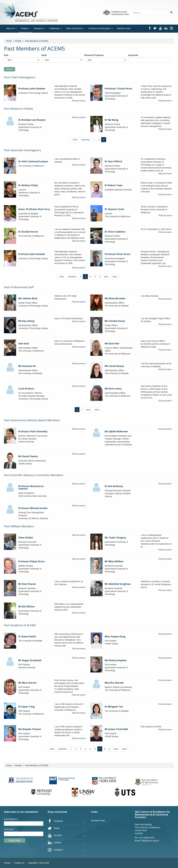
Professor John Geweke (32, 89)
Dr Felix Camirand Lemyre (33, 161)
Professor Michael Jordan (33, 508)
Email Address (11, 819)
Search (10, 69)
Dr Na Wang (112, 120)
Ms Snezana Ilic (27, 366)
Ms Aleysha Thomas (30, 729)
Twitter (54, 828)
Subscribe (15, 840)
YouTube (55, 836)
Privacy (7, 863)
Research (39, 28)
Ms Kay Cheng (26, 321)
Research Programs (94, 55)
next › (107, 277)
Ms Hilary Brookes (115, 298)
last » (115, 277)
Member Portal (124, 28)
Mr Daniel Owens (28, 456)
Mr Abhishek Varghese (118, 584)
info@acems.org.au (150, 841)
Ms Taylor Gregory (115, 538)
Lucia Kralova (26, 389)
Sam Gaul (24, 344)
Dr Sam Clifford (113, 161)
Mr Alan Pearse (27, 584)
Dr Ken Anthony (114, 486)
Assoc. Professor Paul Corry (34, 209)
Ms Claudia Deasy (115, 321)
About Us (11, 28)
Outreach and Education (101, 28)
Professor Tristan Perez (118, 89)
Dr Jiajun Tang (26, 707)
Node (44, 55)
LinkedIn (55, 843)
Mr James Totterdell (116, 729)
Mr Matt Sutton (27, 683)
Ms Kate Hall (112, 344)
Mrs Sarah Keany (114, 366)
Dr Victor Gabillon (115, 232)
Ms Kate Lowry (113, 389)
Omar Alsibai (26, 538)
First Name (9, 829)
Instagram (55, 850)
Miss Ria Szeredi (114, 683)
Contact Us (19, 863)
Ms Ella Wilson (26, 607)
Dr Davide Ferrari (28, 232)
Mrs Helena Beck (28, 298)
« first (75, 140)
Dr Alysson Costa (114, 209)
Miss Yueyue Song (115, 637)
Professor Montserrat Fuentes (31, 487)
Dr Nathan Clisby (28, 185)
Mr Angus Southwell (30, 660)
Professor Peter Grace (118, 254)
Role (6, 55)
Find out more (79, 101)
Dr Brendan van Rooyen (32, 120)
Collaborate (55, 28)
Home (9, 41)
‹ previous (85, 140)
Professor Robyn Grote (32, 561)
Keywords (133, 55)
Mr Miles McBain (114, 561)
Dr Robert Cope (114, 185)
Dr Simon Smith (27, 637)
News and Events (75, 28)
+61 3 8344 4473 (146, 838)
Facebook (55, 821)
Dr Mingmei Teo (114, 707)
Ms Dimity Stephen (116, 660)
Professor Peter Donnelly (33, 432)
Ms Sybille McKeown (116, 432)
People (25, 28)
